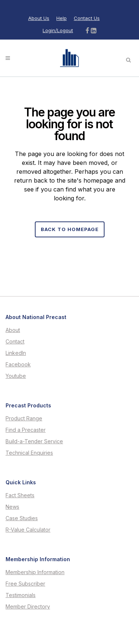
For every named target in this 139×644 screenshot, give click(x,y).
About (13, 330)
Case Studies (22, 518)
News (12, 507)
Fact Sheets (20, 495)
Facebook (18, 365)
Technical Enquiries (29, 453)
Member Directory (28, 607)
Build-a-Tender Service (34, 441)
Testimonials (21, 595)
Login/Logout (58, 30)
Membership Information (35, 572)
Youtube (16, 376)
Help (62, 18)
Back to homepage (70, 229)
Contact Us (87, 18)
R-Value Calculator (28, 530)
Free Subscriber (25, 584)
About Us (39, 18)
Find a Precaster (26, 430)
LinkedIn (16, 353)
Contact (15, 342)
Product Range (24, 418)
